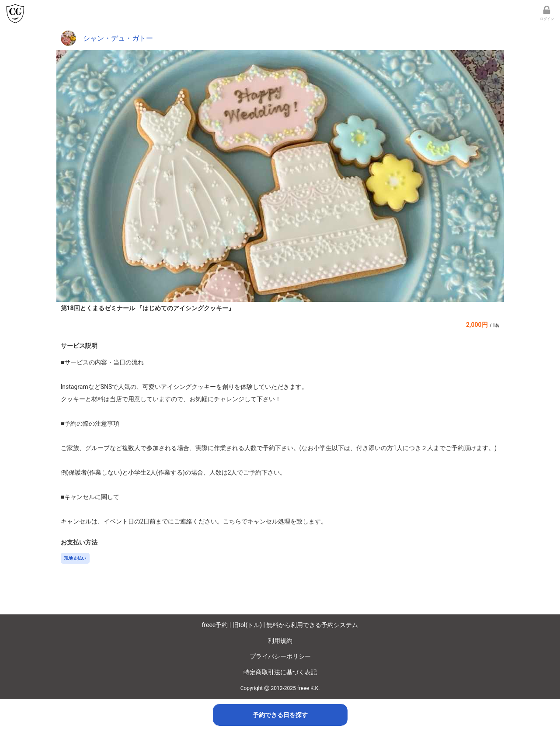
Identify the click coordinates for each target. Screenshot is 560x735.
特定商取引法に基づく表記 (280, 672)
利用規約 (280, 641)
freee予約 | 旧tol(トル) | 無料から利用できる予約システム (280, 625)
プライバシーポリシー (280, 656)
